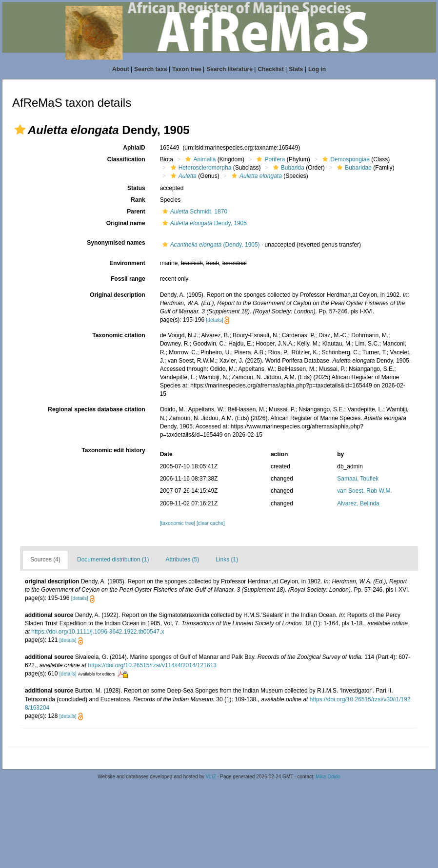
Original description (117, 295)
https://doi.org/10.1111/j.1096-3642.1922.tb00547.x (98, 632)
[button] (20, 130)
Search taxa (150, 69)
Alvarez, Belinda (358, 503)
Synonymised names (116, 243)
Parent (136, 212)
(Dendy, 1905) (210, 245)
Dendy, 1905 (203, 223)
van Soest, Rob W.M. (365, 491)
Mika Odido (328, 777)
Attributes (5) (182, 559)
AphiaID (134, 148)
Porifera (269, 159)
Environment (127, 263)
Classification (126, 159)
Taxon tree (187, 69)
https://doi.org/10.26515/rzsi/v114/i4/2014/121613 (152, 665)
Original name (126, 223)
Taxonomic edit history (113, 450)
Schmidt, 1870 (194, 212)
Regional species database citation (96, 409)
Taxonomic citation (119, 335)
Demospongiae (345, 159)
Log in (317, 69)
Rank (138, 200)
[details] (214, 320)
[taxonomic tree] (178, 523)
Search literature (229, 69)
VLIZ (211, 777)
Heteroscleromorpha (200, 168)
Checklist (270, 69)
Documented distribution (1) (113, 559)
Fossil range (128, 279)
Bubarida (288, 168)
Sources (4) (45, 559)
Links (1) (227, 559)
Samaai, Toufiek (358, 479)
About (121, 69)
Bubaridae (353, 168)
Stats (296, 69)
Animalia (199, 159)
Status (136, 188)
